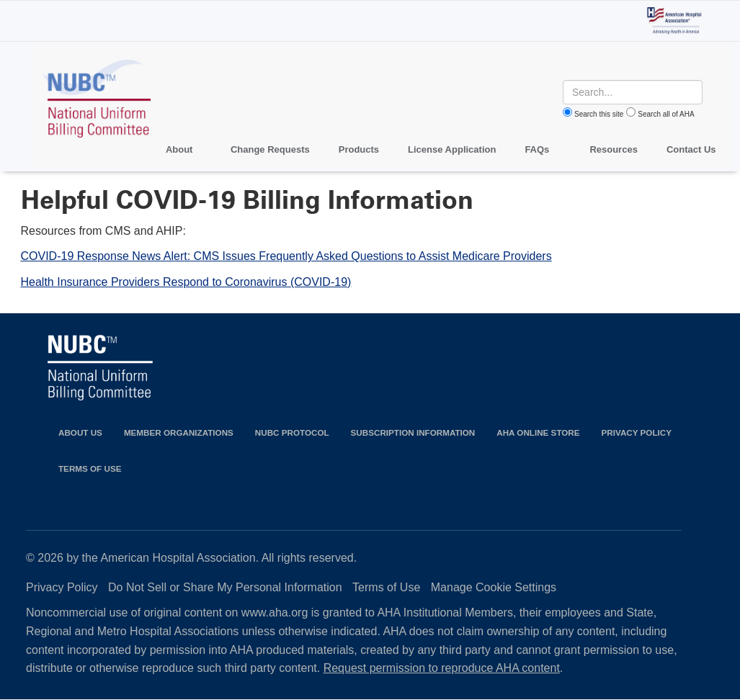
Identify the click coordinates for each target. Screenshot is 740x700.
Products (359, 149)
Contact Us (691, 149)
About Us (80, 432)
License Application (452, 149)
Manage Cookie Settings (494, 587)
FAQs (537, 149)
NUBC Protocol (292, 432)
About (179, 149)
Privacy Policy (637, 432)
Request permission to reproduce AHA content (442, 668)
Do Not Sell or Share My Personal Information (225, 587)
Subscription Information (413, 432)
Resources (613, 149)
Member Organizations (179, 432)
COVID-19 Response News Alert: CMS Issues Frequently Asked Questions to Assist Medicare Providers (286, 256)
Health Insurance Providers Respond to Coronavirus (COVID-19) (186, 282)
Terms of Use (90, 468)
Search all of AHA (666, 114)
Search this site (599, 114)
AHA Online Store (538, 432)
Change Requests (270, 149)
